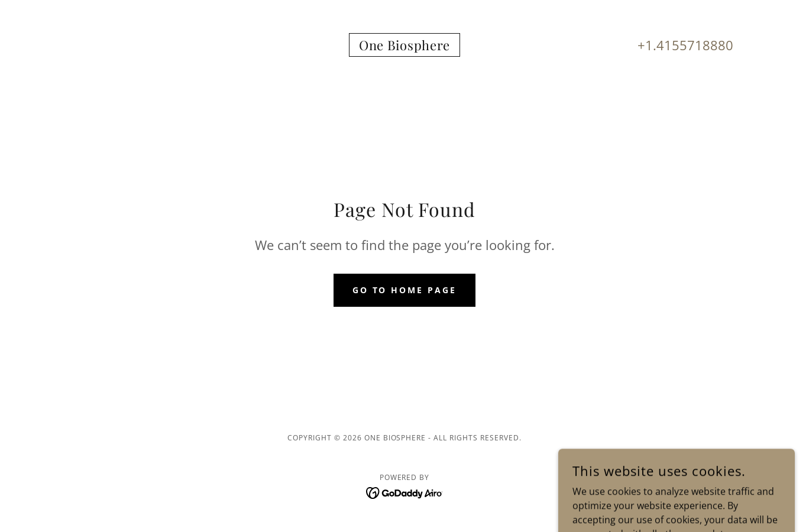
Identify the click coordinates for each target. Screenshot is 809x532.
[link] (405, 47)
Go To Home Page (405, 290)
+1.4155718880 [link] (685, 45)
